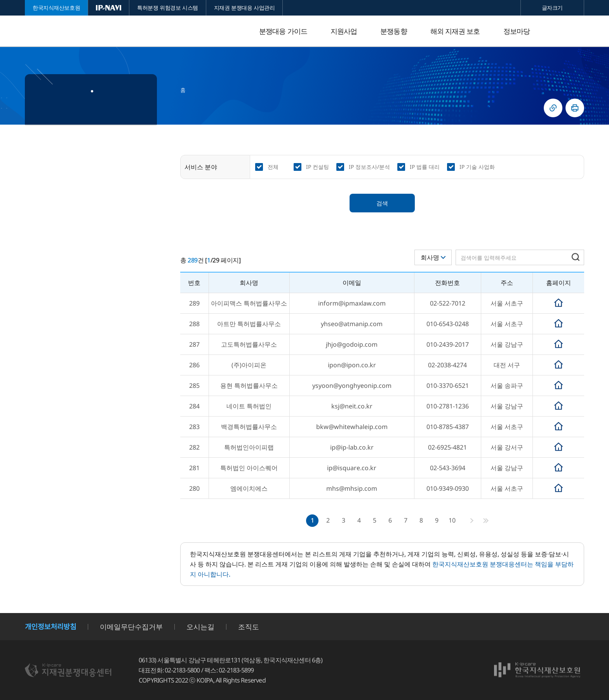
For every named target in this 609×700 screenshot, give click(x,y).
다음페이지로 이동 (472, 521)
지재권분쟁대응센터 (87, 31)
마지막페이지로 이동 (486, 521)
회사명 (430, 257)
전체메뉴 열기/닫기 (576, 31)
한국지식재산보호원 (56, 8)
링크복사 (553, 108)
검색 (382, 203)
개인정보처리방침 (50, 627)
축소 (533, 8)
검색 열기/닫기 (557, 31)
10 (452, 520)
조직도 (249, 627)
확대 (571, 8)
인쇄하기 (575, 108)
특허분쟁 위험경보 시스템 (168, 8)
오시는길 (200, 627)
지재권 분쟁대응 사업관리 (244, 8)
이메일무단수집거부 (131, 627)
